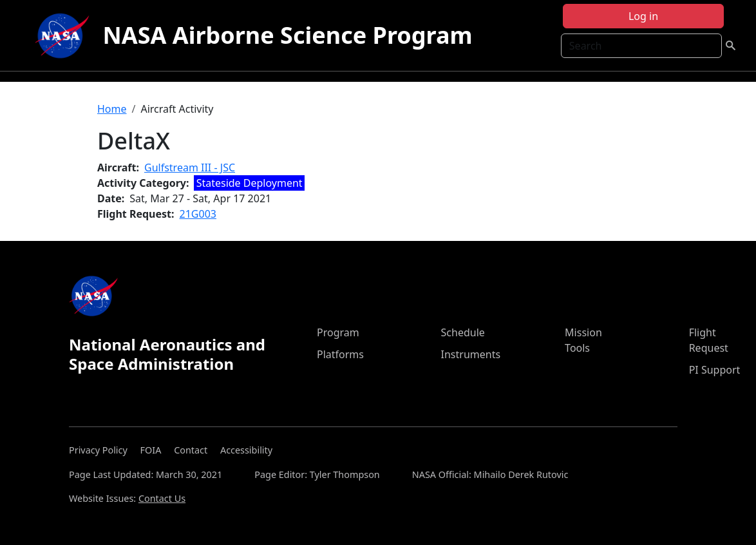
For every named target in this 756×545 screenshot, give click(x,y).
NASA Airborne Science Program (287, 35)
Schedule (463, 332)
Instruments (471, 354)
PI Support (715, 370)
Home (112, 109)
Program (338, 332)
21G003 (198, 214)
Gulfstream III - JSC (190, 167)
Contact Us (162, 498)
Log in (643, 16)
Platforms (340, 354)
